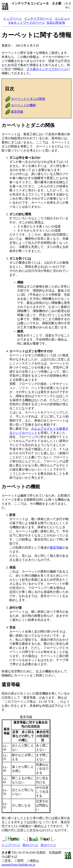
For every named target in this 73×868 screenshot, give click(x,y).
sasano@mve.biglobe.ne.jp (18, 865)
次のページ (48, 845)
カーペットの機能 (23, 105)
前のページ (30, 845)
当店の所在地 (56, 23)
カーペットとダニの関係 (28, 99)
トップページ (12, 19)
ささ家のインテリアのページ (47, 69)
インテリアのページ (38, 19)
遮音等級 (17, 112)
